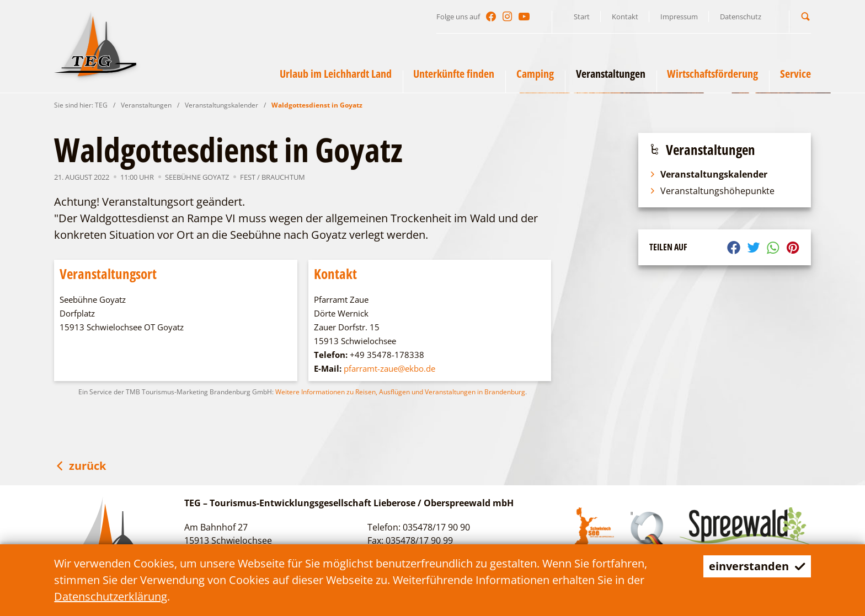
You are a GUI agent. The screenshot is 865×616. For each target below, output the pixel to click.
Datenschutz (741, 17)
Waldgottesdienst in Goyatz (317, 105)
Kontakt (625, 17)
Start (582, 17)
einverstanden (757, 566)
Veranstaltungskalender (221, 105)
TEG (101, 105)
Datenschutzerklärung (111, 596)
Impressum (679, 17)
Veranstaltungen (146, 105)
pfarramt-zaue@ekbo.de (389, 368)
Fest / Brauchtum (273, 177)
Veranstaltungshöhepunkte (712, 191)
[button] (805, 16)
